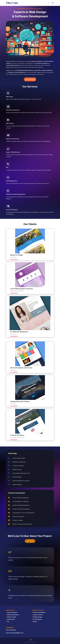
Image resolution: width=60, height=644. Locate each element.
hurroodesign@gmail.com (16, 633)
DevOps (35, 622)
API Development (37, 619)
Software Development (39, 612)
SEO (8, 622)
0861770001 (13, 630)
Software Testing (38, 615)
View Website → (15, 259)
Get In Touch (30, 79)
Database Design (37, 617)
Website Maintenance (13, 615)
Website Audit (11, 619)
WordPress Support (12, 612)
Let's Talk (30, 541)
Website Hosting (12, 617)
